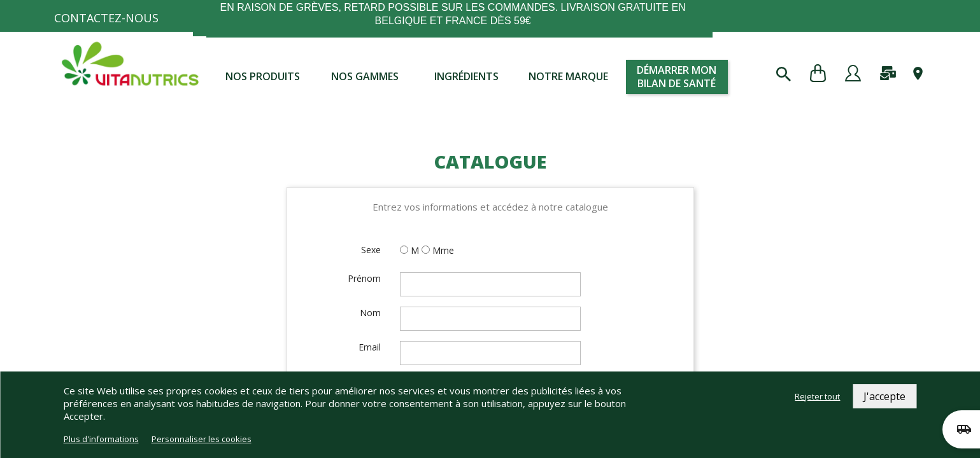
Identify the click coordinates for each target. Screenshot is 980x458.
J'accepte (884, 396)
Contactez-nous (106, 18)
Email (370, 347)
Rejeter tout (817, 396)
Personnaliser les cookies (202, 439)
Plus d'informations (101, 439)
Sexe (371, 250)
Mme (443, 250)
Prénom (364, 278)
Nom (370, 313)
